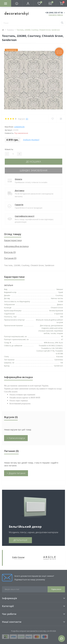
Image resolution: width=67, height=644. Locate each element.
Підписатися (56, 589)
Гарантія (19, 205)
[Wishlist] (53, 119)
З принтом (59, 314)
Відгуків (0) (10, 252)
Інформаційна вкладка (16, 246)
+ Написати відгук (16, 438)
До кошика (33, 162)
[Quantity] (13, 154)
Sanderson (19, 127)
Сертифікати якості (25, 216)
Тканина (10, 30)
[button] (28, 3)
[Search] (62, 23)
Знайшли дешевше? (31, 140)
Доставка (20, 191)
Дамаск (60, 304)
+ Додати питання (16, 473)
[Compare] (61, 119)
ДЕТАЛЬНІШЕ (20, 540)
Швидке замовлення (33, 170)
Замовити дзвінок (56, 15)
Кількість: (9, 149)
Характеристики (13, 240)
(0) (27, 119)
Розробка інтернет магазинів (23, 631)
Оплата (18, 179)
